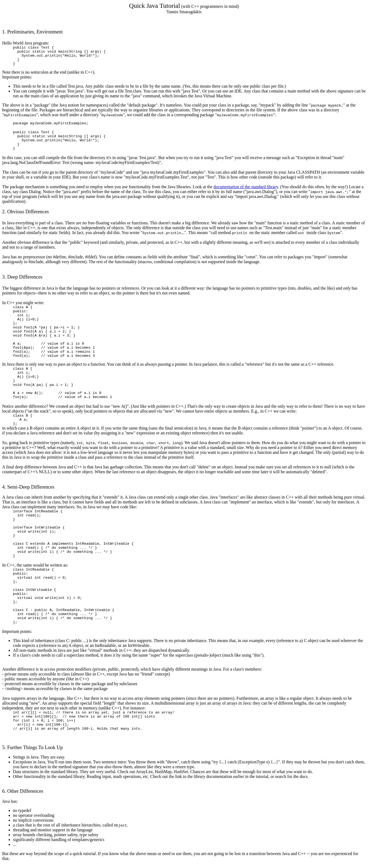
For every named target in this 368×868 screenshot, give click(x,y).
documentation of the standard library (246, 187)
